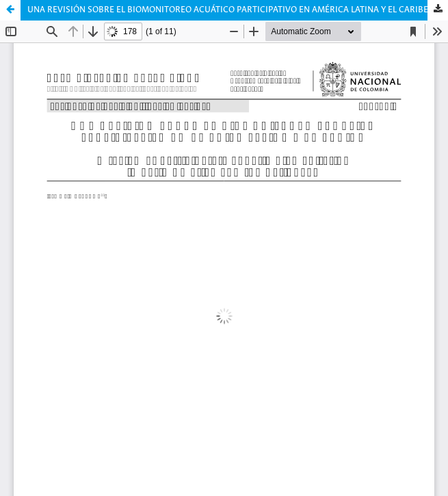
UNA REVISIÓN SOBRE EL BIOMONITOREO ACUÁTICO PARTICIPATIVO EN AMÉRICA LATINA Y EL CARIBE (228, 10)
